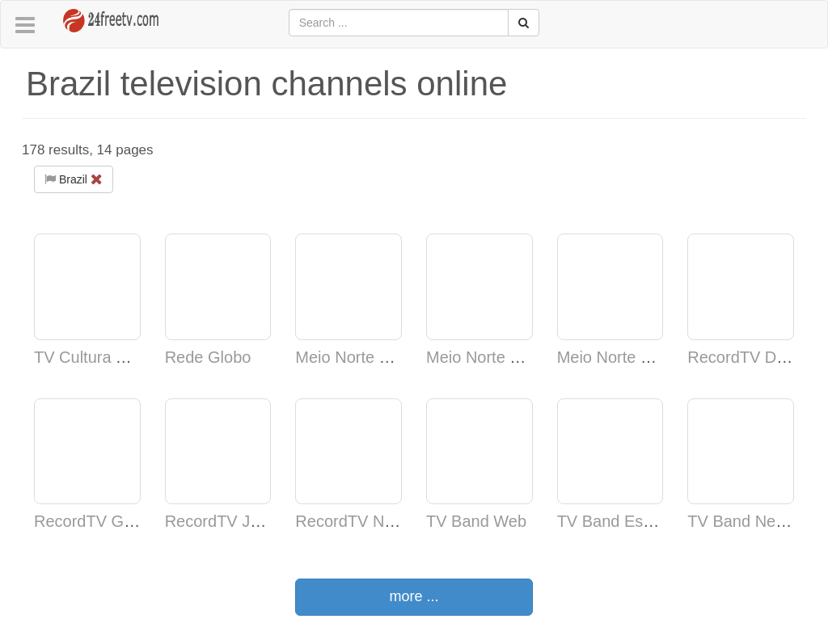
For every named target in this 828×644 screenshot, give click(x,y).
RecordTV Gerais (97, 521)
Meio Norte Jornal (490, 357)
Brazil (74, 179)
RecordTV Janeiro (230, 521)
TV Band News (741, 521)
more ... (414, 596)
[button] (25, 25)
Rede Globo (208, 357)
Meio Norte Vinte (355, 357)
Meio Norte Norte (619, 357)
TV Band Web (476, 521)
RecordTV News (354, 521)
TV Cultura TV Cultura (113, 357)
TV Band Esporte (619, 521)
